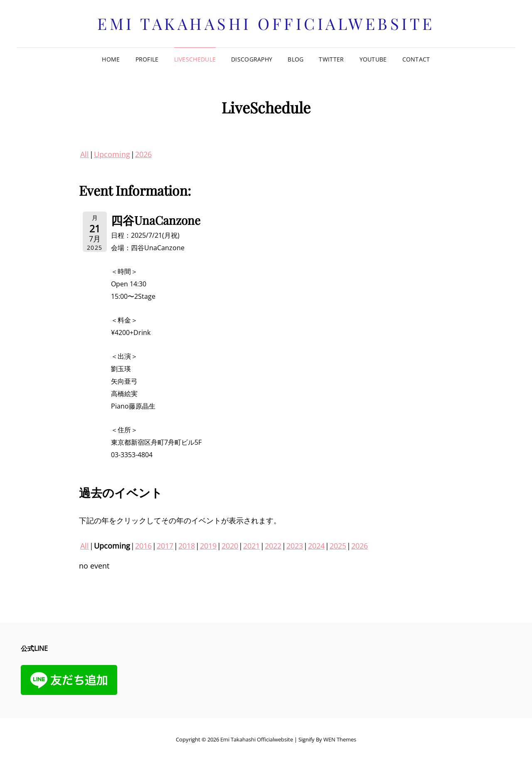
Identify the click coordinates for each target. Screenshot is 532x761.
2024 (316, 546)
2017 (165, 546)
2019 (208, 546)
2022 (273, 546)
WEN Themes (340, 739)
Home (111, 59)
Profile (147, 59)
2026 (143, 154)
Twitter (331, 59)
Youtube (373, 59)
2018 (187, 546)
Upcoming (112, 154)
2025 (338, 546)
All (85, 154)
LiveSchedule (195, 59)
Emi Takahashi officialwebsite (266, 23)
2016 (143, 546)
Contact (416, 59)
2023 (295, 546)
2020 (230, 546)
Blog (296, 59)
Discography (252, 59)
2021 (251, 546)
